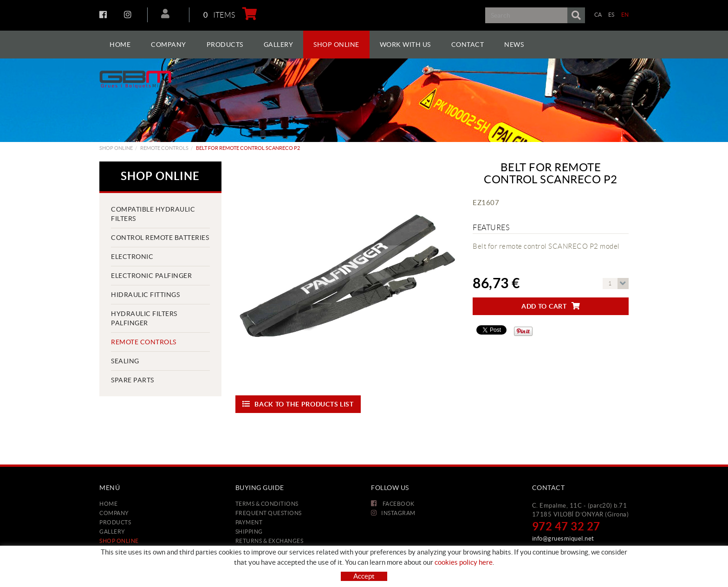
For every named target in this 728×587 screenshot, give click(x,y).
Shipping (249, 532)
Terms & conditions (267, 504)
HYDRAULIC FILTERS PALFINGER (144, 318)
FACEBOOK (104, 14)
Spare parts (133, 380)
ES (611, 15)
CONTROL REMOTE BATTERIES (160, 238)
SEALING (125, 361)
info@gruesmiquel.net (563, 539)
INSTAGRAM (129, 14)
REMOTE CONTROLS (164, 148)
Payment (249, 522)
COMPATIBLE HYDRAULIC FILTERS (153, 214)
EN (625, 15)
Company (114, 513)
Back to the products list (298, 404)
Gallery (112, 532)
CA (598, 15)
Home (108, 504)
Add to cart (551, 306)
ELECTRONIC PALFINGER (151, 276)
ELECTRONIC (132, 257)
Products (115, 522)
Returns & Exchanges (270, 541)
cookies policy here (464, 562)
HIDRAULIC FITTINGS (145, 295)
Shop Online (116, 148)
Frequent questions (269, 513)
